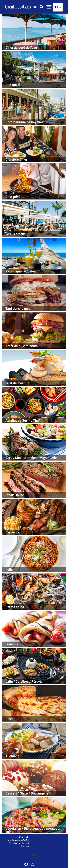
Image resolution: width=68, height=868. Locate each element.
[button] (49, 7)
